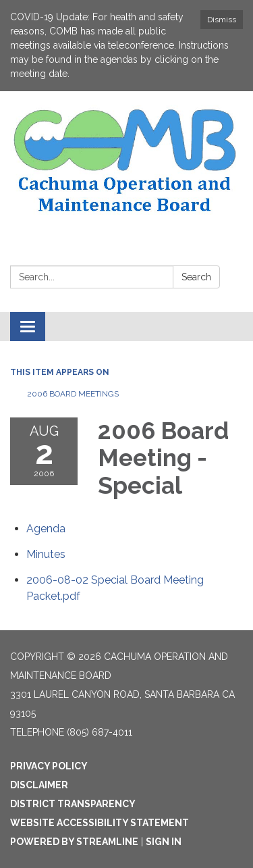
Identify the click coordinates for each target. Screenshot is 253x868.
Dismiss (222, 20)
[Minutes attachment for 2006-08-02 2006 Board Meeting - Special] (46, 554)
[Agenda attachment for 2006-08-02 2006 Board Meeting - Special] (46, 529)
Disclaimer (39, 785)
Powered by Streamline (74, 842)
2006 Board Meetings (73, 394)
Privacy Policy (49, 766)
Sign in (164, 842)
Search (196, 277)
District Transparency (73, 804)
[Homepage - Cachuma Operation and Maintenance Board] (126, 161)
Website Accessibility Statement (100, 823)
